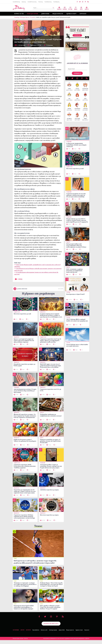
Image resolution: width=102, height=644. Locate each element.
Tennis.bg (40, 2)
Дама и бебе (45, 14)
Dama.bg (24, 2)
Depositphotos (36, 634)
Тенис (38, 530)
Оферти (87, 8)
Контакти (28, 634)
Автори (22, 634)
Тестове (70, 8)
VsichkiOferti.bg (16, 2)
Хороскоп (83, 14)
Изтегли (77, 37)
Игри (81, 8)
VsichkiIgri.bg (56, 2)
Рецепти (59, 8)
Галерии (65, 8)
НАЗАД (18, 281)
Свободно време (32, 14)
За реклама (16, 634)
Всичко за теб (19, 14)
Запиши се (77, 75)
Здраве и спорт (71, 14)
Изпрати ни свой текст (51, 627)
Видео (76, 8)
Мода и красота (58, 14)
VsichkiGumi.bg (48, 2)
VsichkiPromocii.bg (32, 2)
